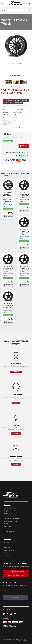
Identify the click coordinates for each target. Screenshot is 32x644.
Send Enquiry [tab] (8, 103)
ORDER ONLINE (16, 372)
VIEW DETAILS (8, 216)
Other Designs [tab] (18, 103)
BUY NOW (24, 146)
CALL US (16, 403)
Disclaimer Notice (16, 519)
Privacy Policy (8, 519)
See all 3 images (16, 87)
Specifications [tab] (8, 100)
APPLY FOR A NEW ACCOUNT (16, 576)
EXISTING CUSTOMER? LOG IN (16, 571)
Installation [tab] (25, 100)
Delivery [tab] (17, 100)
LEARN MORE (16, 434)
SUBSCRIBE (15, 597)
